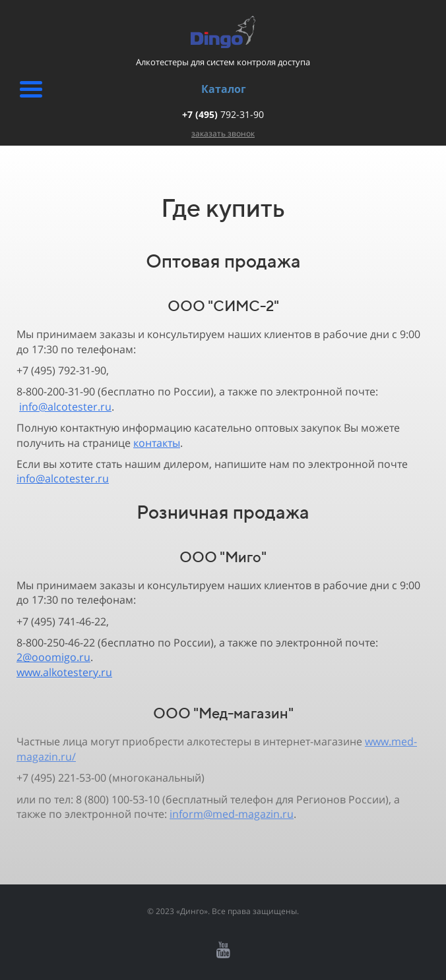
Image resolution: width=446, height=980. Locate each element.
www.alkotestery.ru (64, 672)
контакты (157, 443)
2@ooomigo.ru (53, 657)
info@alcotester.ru (65, 407)
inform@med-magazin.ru (232, 814)
